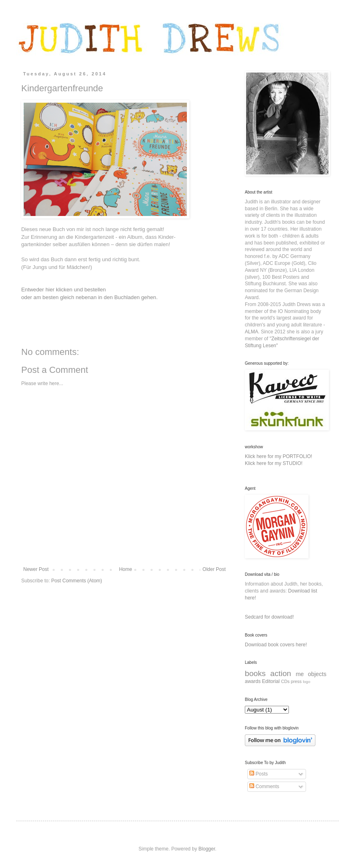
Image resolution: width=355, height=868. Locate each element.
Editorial (271, 681)
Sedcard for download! (269, 617)
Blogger (207, 849)
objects (317, 674)
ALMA (252, 332)
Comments (264, 786)
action (281, 673)
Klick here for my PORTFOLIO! (278, 456)
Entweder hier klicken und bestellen (64, 290)
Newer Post (36, 569)
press (296, 681)
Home (126, 569)
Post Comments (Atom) (77, 581)
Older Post (214, 569)
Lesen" (270, 346)
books (255, 673)
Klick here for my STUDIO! (274, 463)
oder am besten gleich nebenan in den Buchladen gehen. (89, 297)
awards (253, 681)
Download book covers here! (276, 645)
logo (306, 682)
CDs (285, 681)
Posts (258, 774)
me (300, 674)
